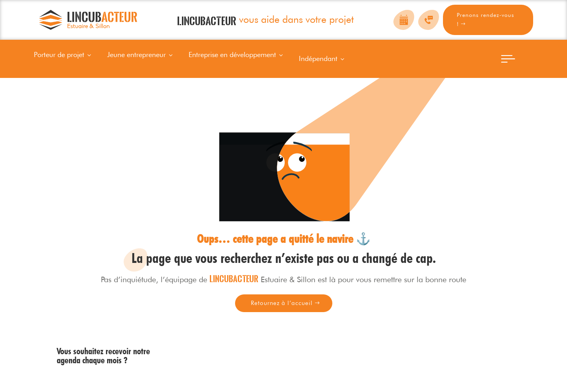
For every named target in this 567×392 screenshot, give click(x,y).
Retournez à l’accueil (282, 303)
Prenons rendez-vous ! (485, 20)
